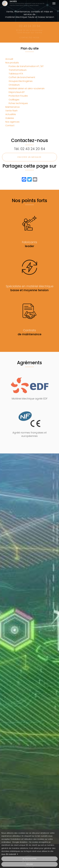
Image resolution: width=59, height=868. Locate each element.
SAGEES (28, 3)
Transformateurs (18, 70)
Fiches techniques (18, 103)
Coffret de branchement (22, 77)
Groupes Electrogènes (21, 81)
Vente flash (11, 111)
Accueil (9, 59)
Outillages (14, 100)
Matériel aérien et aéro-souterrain (27, 88)
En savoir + (12, 855)
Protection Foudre (18, 96)
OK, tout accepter (29, 860)
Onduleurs (14, 85)
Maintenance (12, 107)
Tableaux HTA (16, 74)
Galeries (10, 118)
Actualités (11, 114)
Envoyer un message (29, 157)
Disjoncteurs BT (17, 92)
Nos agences (12, 122)
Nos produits (12, 63)
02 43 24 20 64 (33, 149)
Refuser (30, 865)
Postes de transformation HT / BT (26, 66)
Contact (10, 125)
